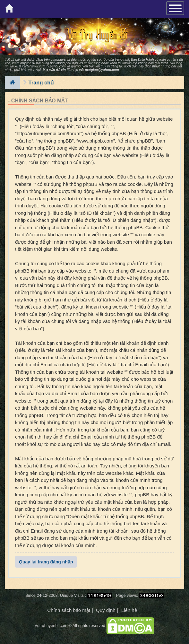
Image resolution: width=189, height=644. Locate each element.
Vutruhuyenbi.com (51, 626)
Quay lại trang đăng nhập (46, 562)
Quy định (106, 610)
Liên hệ (129, 610)
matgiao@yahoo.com (102, 70)
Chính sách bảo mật (69, 610)
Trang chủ (41, 83)
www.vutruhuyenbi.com (48, 66)
